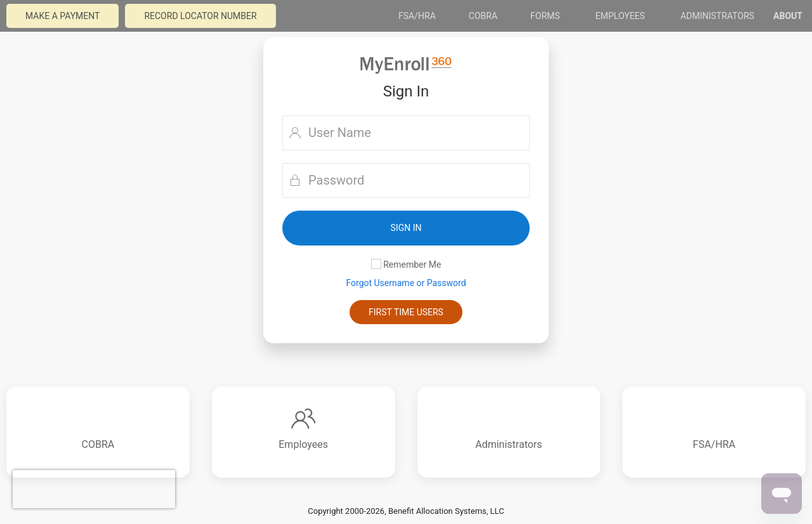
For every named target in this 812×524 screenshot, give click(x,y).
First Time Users (406, 312)
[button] (406, 228)
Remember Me (406, 264)
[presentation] (94, 489)
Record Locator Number (200, 16)
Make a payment (62, 16)
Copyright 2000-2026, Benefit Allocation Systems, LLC (406, 511)
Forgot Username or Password (406, 283)
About (788, 16)
